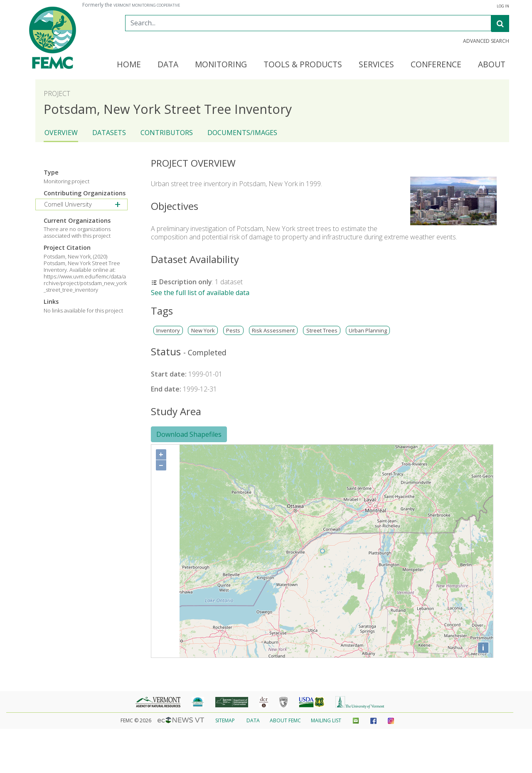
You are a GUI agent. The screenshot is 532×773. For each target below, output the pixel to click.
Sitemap (225, 720)
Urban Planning (368, 331)
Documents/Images (242, 133)
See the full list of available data (200, 293)
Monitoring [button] (221, 65)
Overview (61, 133)
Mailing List (326, 720)
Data (253, 720)
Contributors (167, 133)
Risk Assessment (273, 331)
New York (203, 331)
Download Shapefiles (189, 434)
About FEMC (285, 720)
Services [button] (376, 65)
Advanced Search (486, 41)
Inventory (168, 331)
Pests (233, 331)
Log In (503, 6)
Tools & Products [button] (303, 65)
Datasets (109, 133)
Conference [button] (436, 65)
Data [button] (168, 65)
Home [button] (129, 65)
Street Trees (322, 331)
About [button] (492, 65)
